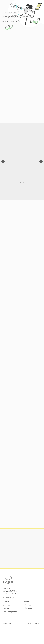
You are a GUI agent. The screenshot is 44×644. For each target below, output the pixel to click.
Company (29, 605)
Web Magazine (10, 612)
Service (7, 605)
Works (6, 608)
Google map (8, 597)
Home (4, 21)
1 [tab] (21, 183)
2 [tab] (23, 183)
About (6, 602)
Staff (27, 602)
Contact (28, 608)
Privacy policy (8, 623)
